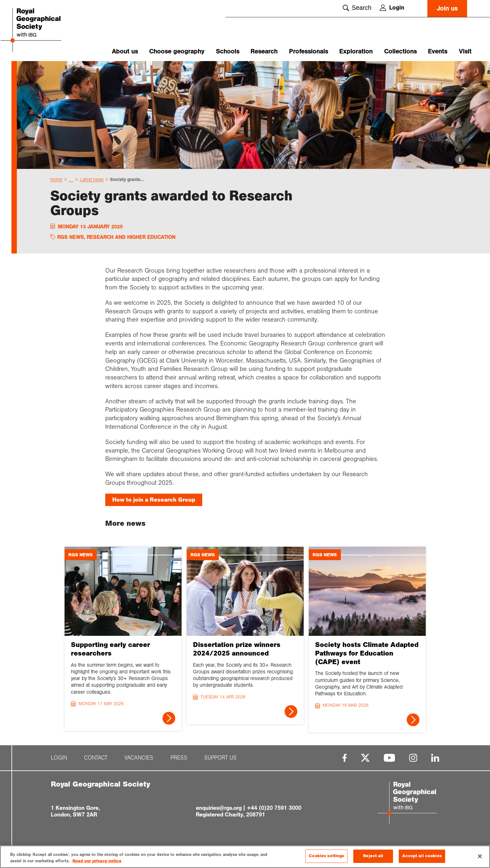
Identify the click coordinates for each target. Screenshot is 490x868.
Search (357, 8)
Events (438, 51)
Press (179, 760)
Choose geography (177, 51)
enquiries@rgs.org (219, 810)
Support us (220, 760)
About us (125, 51)
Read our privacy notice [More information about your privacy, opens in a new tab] (97, 861)
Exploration (356, 51)
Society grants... (127, 182)
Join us (447, 8)
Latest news (92, 182)
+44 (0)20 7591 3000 (274, 810)
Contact (96, 760)
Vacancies (139, 760)
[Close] (480, 856)
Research (264, 51)
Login (392, 8)
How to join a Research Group (154, 502)
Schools (228, 51)
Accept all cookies (422, 856)
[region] (245, 857)
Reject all (373, 856)
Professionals (309, 51)
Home (56, 182)
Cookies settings (326, 856)
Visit (465, 51)
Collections (400, 51)
